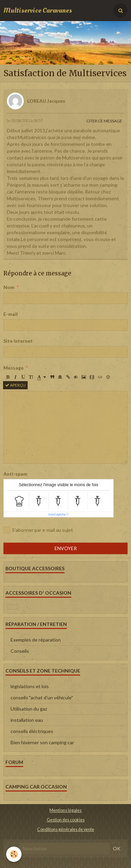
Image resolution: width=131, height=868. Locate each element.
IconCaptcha (57, 514)
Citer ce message (104, 121)
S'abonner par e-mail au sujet (38, 530)
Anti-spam (15, 474)
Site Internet (18, 341)
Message (13, 368)
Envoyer (66, 548)
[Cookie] (14, 854)
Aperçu (15, 385)
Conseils (20, 651)
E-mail (11, 314)
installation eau (27, 720)
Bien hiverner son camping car (42, 742)
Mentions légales (65, 810)
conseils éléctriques (32, 731)
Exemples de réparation (36, 640)
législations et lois (30, 686)
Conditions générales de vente (66, 829)
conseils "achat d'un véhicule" (42, 697)
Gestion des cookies (66, 820)
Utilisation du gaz (29, 709)
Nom (9, 287)
